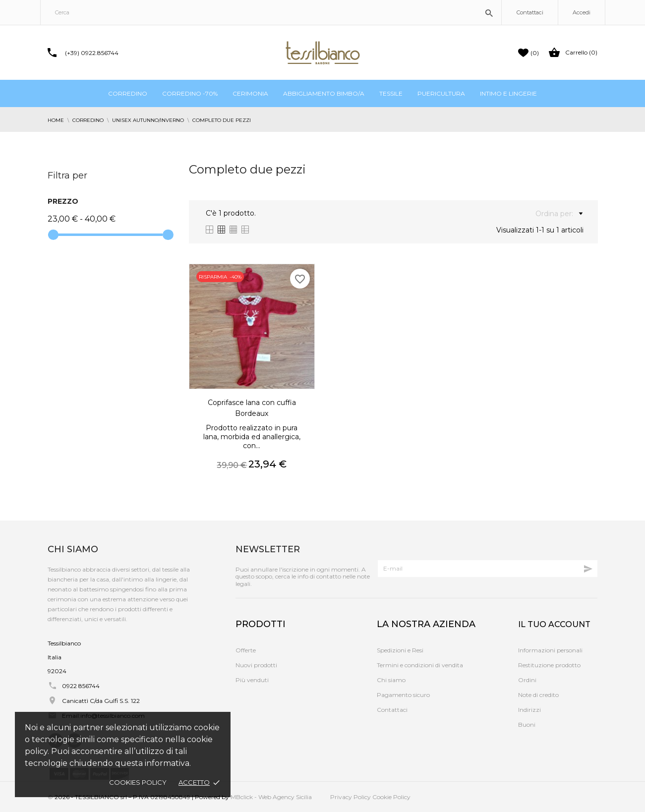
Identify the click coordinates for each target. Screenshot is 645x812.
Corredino (128, 93)
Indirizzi (529, 710)
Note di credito (538, 695)
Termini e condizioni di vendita (420, 665)
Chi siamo (391, 680)
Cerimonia (250, 93)
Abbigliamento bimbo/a (324, 93)
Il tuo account (554, 624)
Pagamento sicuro (403, 695)
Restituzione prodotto (549, 665)
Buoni (527, 725)
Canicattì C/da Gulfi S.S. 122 (101, 701)
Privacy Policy (351, 797)
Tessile (391, 93)
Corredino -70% (190, 93)
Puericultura (441, 93)
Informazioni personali (550, 650)
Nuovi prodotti (256, 665)
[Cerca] (271, 12)
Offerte (246, 650)
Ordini (527, 680)
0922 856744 (81, 686)
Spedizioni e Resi (400, 650)
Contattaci (530, 12)
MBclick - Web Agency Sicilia (271, 797)
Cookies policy (138, 782)
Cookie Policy (391, 797)
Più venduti (252, 680)
